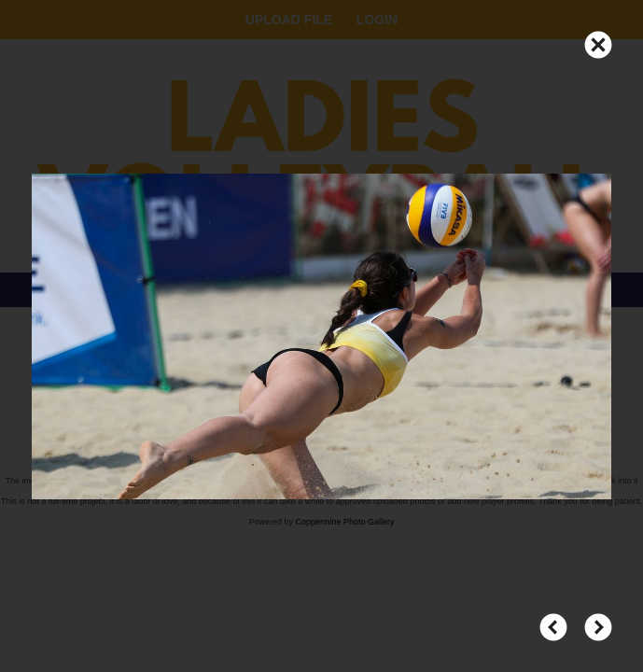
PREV (553, 619)
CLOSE (598, 36)
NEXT (598, 619)
